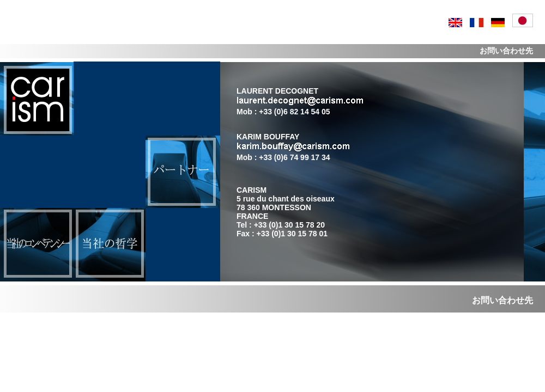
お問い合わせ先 (502, 300)
